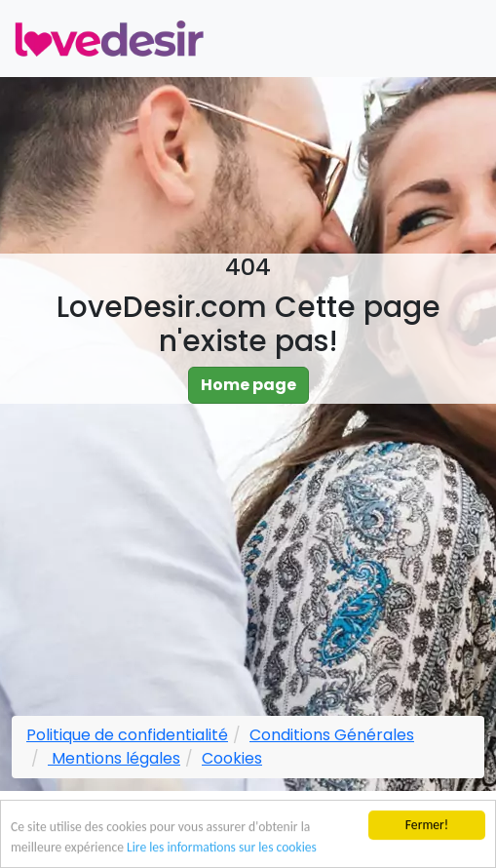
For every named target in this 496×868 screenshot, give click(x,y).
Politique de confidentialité (127, 735)
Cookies (232, 758)
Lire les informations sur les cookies (222, 849)
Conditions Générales (332, 735)
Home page (248, 385)
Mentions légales (114, 758)
